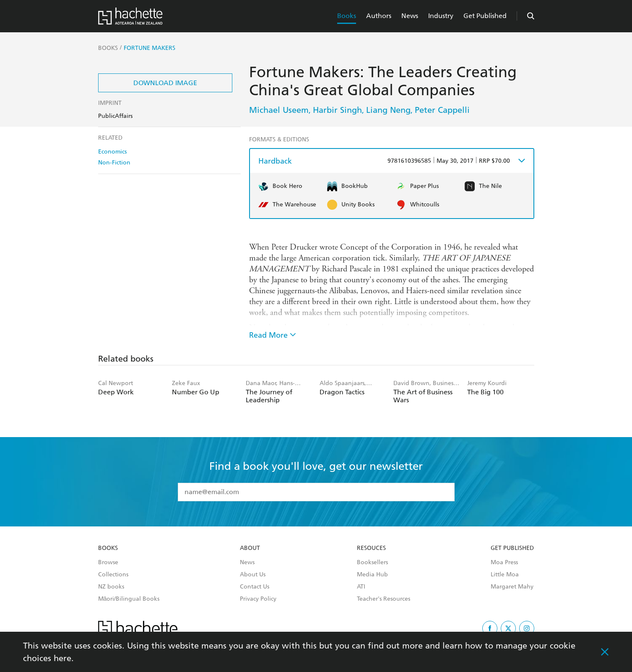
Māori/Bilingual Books (129, 599)
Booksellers (372, 563)
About (250, 548)
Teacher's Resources (384, 599)
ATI (361, 587)
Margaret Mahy (512, 587)
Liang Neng (388, 110)
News (410, 16)
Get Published (485, 16)
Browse (108, 563)
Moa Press (504, 563)
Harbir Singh (337, 110)
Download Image (165, 83)
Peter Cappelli (442, 110)
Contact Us (255, 587)
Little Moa (505, 575)
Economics (112, 152)
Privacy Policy (258, 599)
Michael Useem (279, 110)
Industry (441, 16)
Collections (113, 575)
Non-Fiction (114, 163)
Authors (379, 16)
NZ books (111, 587)
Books (347, 16)
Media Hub (372, 575)
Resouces (371, 548)
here (62, 658)
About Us (253, 575)
